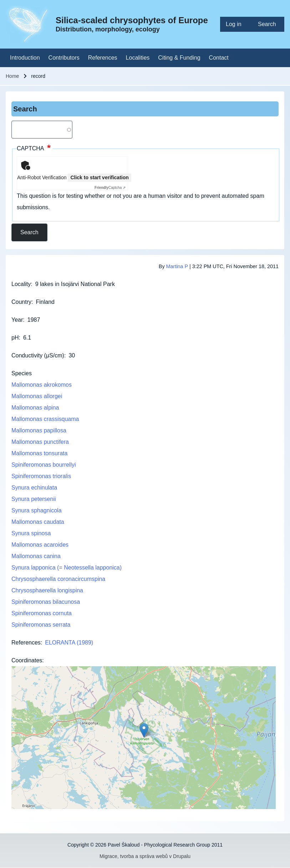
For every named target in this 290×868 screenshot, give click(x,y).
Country (21, 302)
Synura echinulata (34, 488)
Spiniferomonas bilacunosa (46, 602)
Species (22, 373)
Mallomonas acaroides (40, 545)
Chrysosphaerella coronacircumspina (58, 579)
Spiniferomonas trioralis (41, 476)
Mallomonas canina (36, 556)
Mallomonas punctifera (40, 442)
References (26, 643)
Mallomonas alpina (35, 408)
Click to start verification (99, 177)
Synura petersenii (34, 499)
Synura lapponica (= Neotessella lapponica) (67, 568)
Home (12, 76)
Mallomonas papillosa (39, 430)
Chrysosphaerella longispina (47, 590)
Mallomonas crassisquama (45, 419)
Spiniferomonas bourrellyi (44, 465)
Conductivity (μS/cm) (38, 355)
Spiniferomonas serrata (41, 625)
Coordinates (27, 660)
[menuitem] (236, 24)
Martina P (177, 266)
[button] (144, 730)
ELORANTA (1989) (69, 643)
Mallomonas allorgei (37, 396)
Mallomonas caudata (38, 522)
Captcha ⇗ (110, 188)
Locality (21, 284)
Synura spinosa (31, 533)
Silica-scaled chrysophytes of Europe (132, 20)
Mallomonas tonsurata (39, 453)
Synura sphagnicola (37, 510)
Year (17, 320)
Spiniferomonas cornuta (42, 613)
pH (15, 338)
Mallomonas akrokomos (42, 385)
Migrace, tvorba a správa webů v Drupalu (145, 856)
